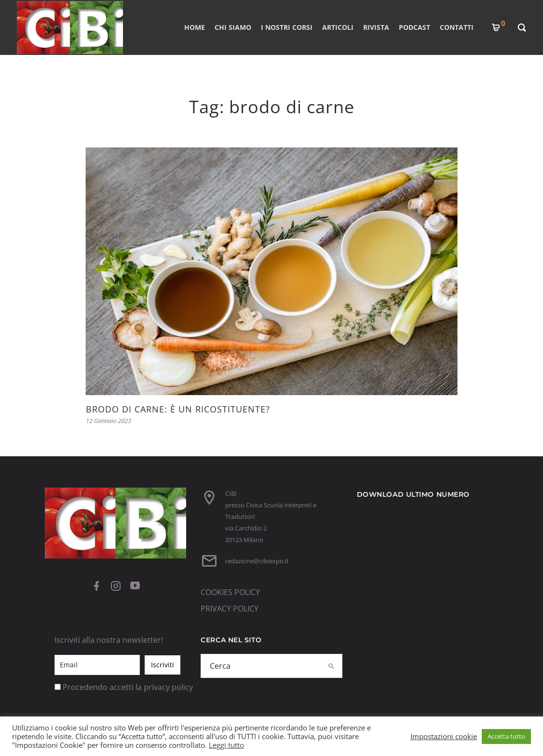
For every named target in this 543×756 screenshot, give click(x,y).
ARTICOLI (337, 27)
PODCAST (414, 27)
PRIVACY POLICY (230, 609)
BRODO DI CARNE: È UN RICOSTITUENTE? (178, 409)
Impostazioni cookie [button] (444, 736)
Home (194, 27)
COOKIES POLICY (230, 592)
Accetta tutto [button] (506, 736)
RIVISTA (376, 27)
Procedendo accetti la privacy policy (128, 687)
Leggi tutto (226, 745)
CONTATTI (456, 27)
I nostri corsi (286, 27)
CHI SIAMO (232, 27)
